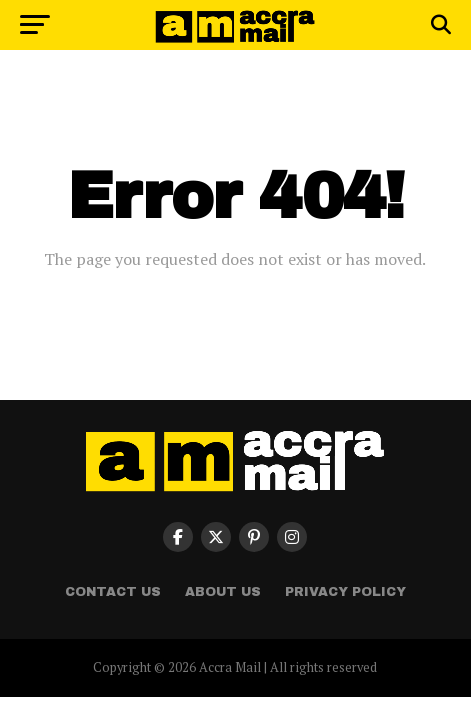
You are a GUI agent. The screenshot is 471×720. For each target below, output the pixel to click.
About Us (223, 592)
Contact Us (113, 592)
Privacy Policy (345, 592)
